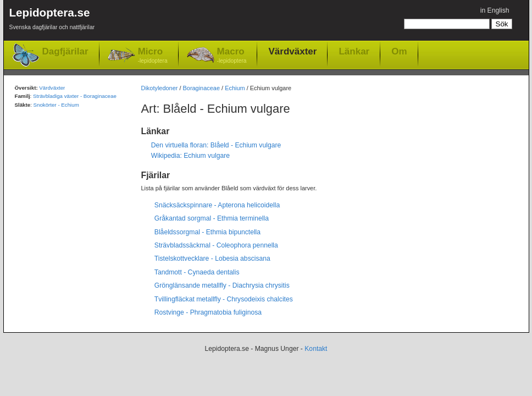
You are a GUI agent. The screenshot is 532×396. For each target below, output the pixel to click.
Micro (153, 56)
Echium (235, 88)
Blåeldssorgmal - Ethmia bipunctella (207, 232)
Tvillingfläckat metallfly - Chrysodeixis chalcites (224, 299)
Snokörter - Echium (56, 105)
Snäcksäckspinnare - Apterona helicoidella (217, 205)
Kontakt (316, 349)
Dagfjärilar (65, 51)
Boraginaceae (202, 88)
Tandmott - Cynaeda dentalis (197, 272)
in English (495, 10)
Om (399, 51)
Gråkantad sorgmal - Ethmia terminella (212, 218)
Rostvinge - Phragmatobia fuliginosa (208, 312)
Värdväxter (292, 51)
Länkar (354, 51)
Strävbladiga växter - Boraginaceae (75, 96)
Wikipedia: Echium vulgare (190, 156)
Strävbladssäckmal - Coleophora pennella (216, 245)
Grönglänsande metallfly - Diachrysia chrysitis (222, 285)
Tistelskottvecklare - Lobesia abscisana (212, 258)
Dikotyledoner (160, 88)
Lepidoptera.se (52, 21)
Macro (232, 56)
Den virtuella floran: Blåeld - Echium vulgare (216, 145)
